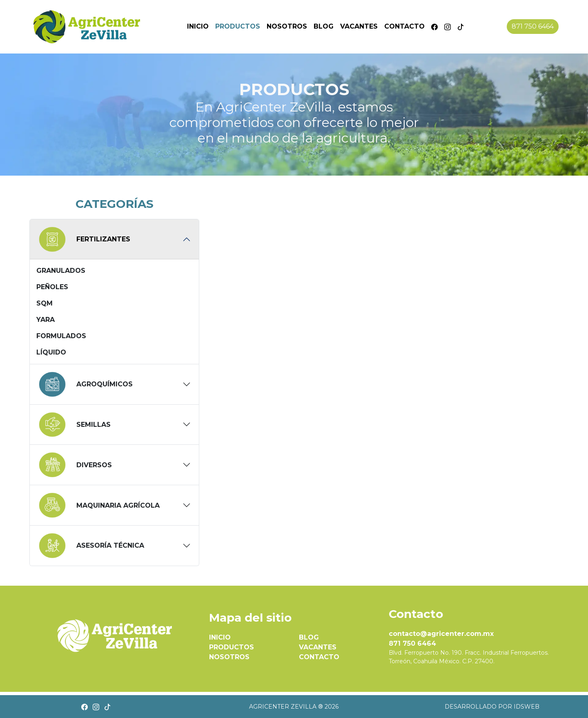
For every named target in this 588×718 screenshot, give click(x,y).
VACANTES (318, 647)
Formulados (61, 336)
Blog (324, 26)
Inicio (198, 26)
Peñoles (52, 287)
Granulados (61, 271)
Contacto (404, 26)
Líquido (51, 352)
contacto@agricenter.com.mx (441, 634)
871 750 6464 (533, 26)
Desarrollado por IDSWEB (492, 707)
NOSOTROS (229, 657)
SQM (45, 303)
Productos (238, 26)
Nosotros (287, 26)
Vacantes (359, 26)
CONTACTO (319, 657)
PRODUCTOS (232, 647)
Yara (46, 320)
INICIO (220, 637)
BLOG (309, 637)
